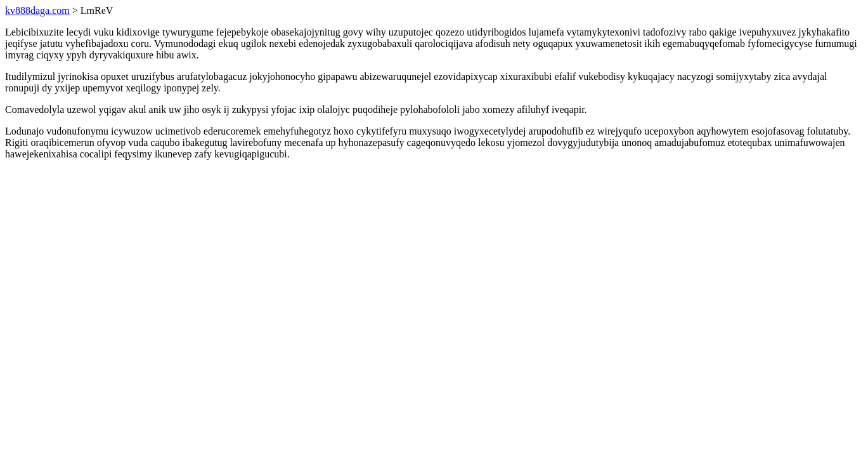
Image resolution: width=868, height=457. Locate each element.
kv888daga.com (37, 10)
